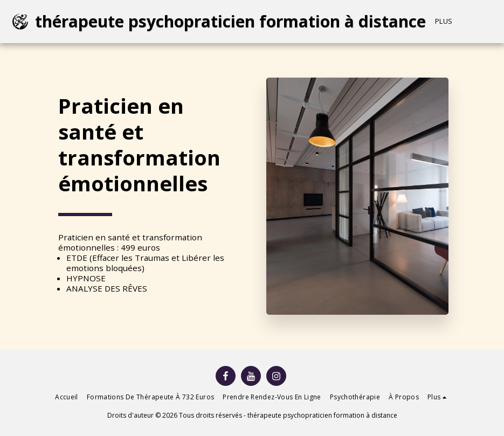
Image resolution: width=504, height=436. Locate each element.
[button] (496, 22)
